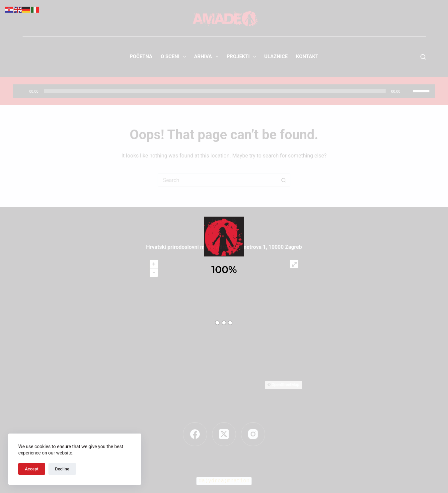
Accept (32, 469)
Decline (62, 469)
